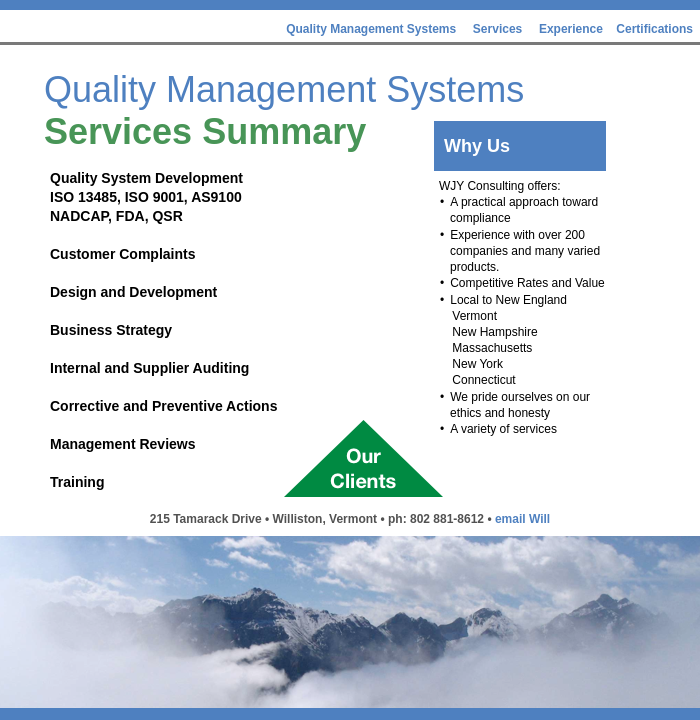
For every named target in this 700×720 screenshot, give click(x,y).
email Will (522, 519)
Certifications (654, 29)
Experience (572, 29)
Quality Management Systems (371, 29)
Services (497, 29)
